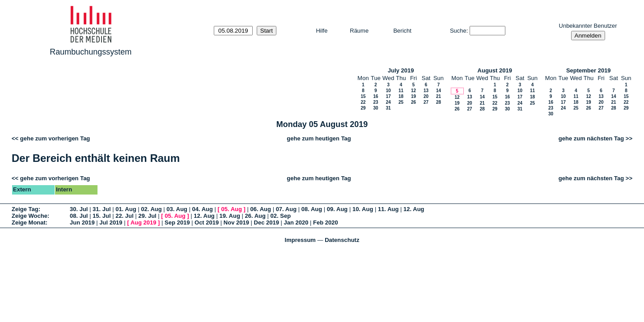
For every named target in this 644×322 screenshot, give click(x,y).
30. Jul (79, 209)
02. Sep (281, 216)
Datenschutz (342, 240)
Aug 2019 (144, 222)
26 (413, 102)
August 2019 (495, 70)
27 (426, 102)
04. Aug (202, 209)
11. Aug (388, 209)
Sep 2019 (177, 222)
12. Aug (414, 209)
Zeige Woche (30, 216)
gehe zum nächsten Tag (591, 138)
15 (363, 96)
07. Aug (286, 209)
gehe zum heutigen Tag (319, 138)
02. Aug (151, 209)
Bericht (402, 31)
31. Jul (102, 209)
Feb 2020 (326, 222)
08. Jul (79, 216)
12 (413, 91)
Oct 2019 (207, 222)
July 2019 (401, 70)
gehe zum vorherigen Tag (55, 138)
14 (439, 91)
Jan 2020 (296, 222)
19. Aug (229, 216)
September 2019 (589, 70)
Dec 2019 (267, 222)
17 (388, 96)
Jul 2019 (111, 222)
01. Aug (126, 209)
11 (401, 91)
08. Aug (312, 209)
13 (426, 91)
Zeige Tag (25, 209)
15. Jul (102, 216)
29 (363, 108)
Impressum (300, 240)
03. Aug (177, 209)
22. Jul (124, 216)
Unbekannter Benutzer (588, 26)
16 (375, 96)
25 (401, 102)
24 (388, 102)
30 (375, 108)
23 (375, 102)
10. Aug (363, 209)
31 (388, 108)
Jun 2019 (82, 222)
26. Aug (255, 216)
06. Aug (261, 209)
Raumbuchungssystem (91, 52)
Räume (359, 31)
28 (439, 102)
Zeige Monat (29, 222)
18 (401, 96)
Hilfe (322, 31)
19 (413, 96)
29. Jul (147, 216)
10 (388, 91)
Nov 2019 (236, 222)
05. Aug (231, 209)
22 (363, 102)
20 (426, 96)
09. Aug (337, 209)
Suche (458, 31)
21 (439, 96)
